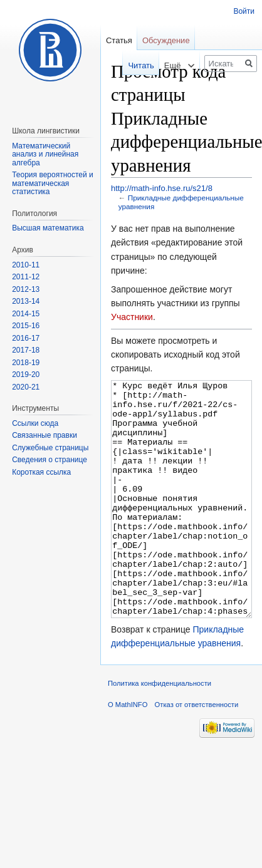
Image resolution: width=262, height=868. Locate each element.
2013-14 (26, 301)
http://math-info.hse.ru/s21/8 (162, 188)
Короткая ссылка (41, 472)
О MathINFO (128, 752)
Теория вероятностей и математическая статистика (53, 183)
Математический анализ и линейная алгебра (45, 154)
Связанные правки (45, 435)
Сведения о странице (50, 460)
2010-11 (26, 265)
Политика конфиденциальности (160, 730)
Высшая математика (48, 228)
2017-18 (26, 350)
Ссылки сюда (35, 423)
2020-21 (26, 387)
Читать (133, 65)
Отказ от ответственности (197, 752)
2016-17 (26, 338)
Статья (119, 40)
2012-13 (26, 289)
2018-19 (26, 363)
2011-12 (26, 277)
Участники (132, 317)
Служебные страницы (50, 448)
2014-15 (26, 314)
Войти (244, 11)
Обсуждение (166, 40)
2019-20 (26, 375)
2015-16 (26, 326)
